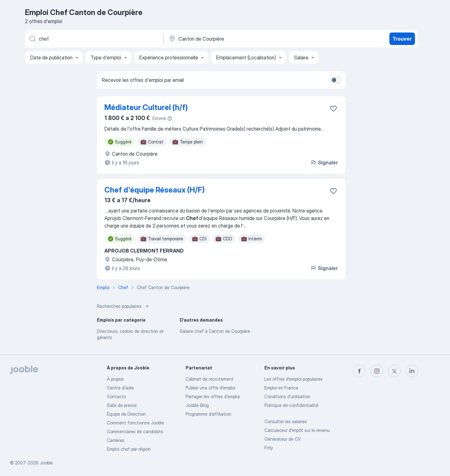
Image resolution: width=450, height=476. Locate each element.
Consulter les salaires (286, 421)
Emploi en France (281, 388)
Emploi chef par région (129, 449)
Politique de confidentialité (291, 405)
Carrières (116, 440)
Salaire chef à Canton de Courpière (215, 331)
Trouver (402, 39)
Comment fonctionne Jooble (135, 423)
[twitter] (394, 371)
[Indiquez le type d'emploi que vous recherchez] (94, 39)
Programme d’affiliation (208, 414)
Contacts (116, 396)
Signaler (324, 163)
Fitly (269, 448)
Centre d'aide (120, 388)
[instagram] (377, 371)
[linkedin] (412, 371)
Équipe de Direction (126, 414)
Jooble (46, 463)
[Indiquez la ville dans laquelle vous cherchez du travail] (233, 39)
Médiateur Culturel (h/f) (146, 107)
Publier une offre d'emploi (210, 388)
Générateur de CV (282, 439)
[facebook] (359, 371)
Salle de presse (122, 405)
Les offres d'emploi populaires (293, 379)
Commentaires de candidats (135, 431)
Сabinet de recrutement (210, 379)
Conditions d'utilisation (287, 396)
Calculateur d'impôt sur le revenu (297, 430)
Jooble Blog (197, 405)
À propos (115, 379)
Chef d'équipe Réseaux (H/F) (155, 190)
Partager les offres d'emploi (213, 396)
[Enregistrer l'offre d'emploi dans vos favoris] (333, 108)
